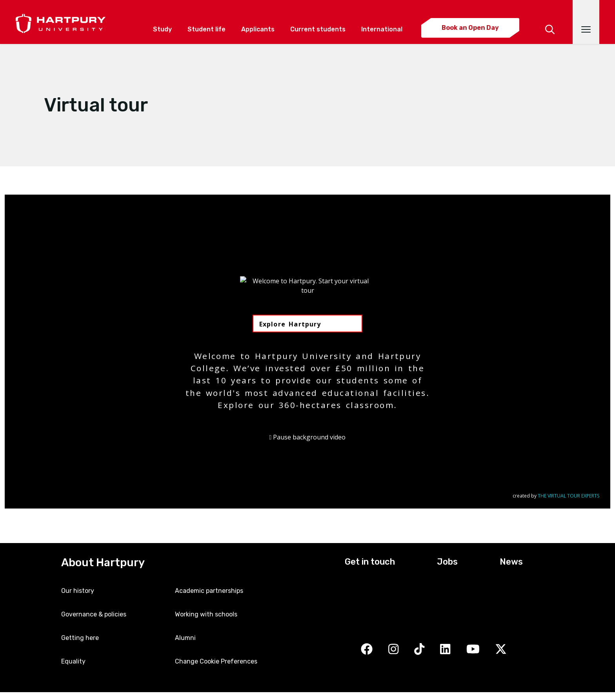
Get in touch (370, 562)
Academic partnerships (209, 591)
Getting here (80, 638)
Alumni (185, 638)
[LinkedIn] (445, 650)
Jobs (447, 562)
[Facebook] (367, 650)
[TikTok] (419, 650)
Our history (78, 591)
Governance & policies (94, 614)
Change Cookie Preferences (216, 661)
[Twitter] (501, 650)
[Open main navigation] (586, 22)
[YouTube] (473, 650)
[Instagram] (393, 650)
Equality (73, 661)
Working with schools (206, 614)
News (511, 562)
